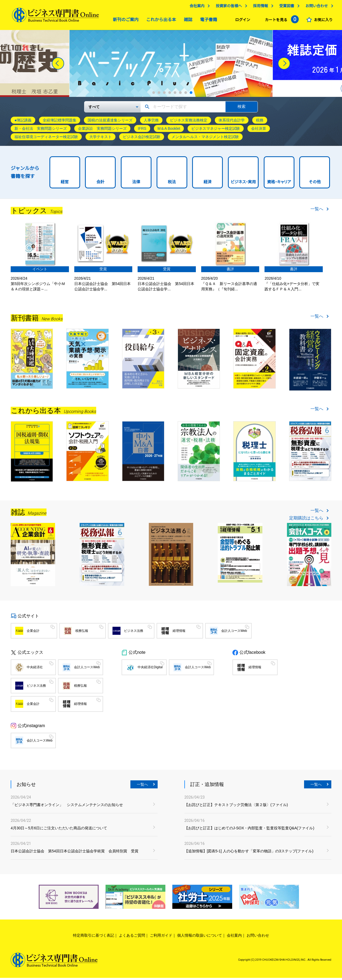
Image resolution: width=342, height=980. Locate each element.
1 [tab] (154, 95)
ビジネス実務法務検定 (189, 122)
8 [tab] (191, 95)
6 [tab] (180, 95)
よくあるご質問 (132, 937)
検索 (242, 109)
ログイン (241, 21)
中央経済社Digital (150, 669)
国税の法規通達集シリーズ (110, 122)
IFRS (142, 131)
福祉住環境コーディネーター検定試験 (46, 139)
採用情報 (259, 7)
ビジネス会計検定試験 (142, 139)
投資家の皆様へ (227, 7)
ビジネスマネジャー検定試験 (216, 131)
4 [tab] (170, 95)
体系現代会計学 (232, 122)
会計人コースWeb (234, 633)
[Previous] (58, 66)
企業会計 (33, 633)
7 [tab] (186, 95)
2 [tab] (159, 95)
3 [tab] (164, 95)
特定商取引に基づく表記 (94, 937)
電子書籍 (207, 21)
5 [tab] (175, 95)
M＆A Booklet (169, 131)
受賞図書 (285, 7)
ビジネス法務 (134, 633)
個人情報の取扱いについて (200, 937)
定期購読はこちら (306, 520)
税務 (260, 122)
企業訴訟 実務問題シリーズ (102, 131)
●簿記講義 (23, 122)
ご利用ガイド (161, 937)
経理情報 (179, 633)
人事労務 (151, 122)
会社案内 (196, 7)
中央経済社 (35, 669)
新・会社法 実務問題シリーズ (41, 131)
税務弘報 (82, 633)
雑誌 (187, 21)
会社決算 (259, 131)
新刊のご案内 (124, 21)
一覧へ (317, 211)
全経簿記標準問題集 (60, 122)
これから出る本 (160, 21)
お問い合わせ (315, 7)
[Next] (284, 66)
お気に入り (322, 21)
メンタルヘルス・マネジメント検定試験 (205, 139)
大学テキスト (100, 139)
